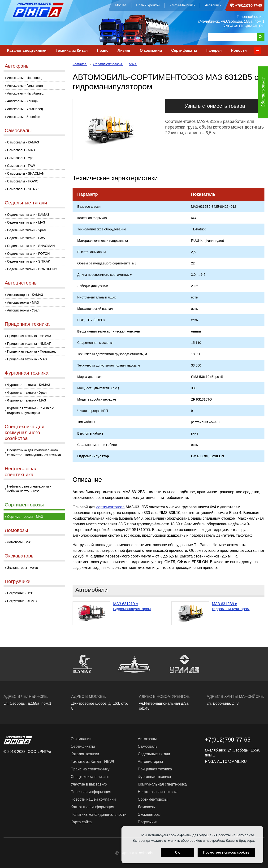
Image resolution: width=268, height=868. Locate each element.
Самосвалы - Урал (21, 158)
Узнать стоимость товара (215, 106)
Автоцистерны (21, 283)
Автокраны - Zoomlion (24, 117)
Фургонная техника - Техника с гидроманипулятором (30, 410)
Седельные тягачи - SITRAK (29, 261)
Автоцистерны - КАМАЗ (25, 295)
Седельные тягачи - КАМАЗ (28, 215)
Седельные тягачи (26, 203)
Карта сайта (81, 822)
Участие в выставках (89, 784)
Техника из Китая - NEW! (92, 762)
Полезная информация (91, 792)
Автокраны (17, 66)
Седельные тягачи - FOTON (28, 254)
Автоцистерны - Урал (23, 310)
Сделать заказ (263, 93)
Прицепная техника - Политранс (32, 351)
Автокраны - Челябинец (25, 93)
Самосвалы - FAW (21, 166)
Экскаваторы (20, 556)
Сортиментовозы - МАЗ (25, 517)
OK (177, 852)
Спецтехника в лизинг (90, 777)
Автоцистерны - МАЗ (23, 302)
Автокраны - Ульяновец (25, 109)
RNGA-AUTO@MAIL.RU (244, 26)
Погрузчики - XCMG (22, 601)
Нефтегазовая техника (158, 792)
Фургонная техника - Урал (27, 393)
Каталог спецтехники (27, 50)
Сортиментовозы (24, 505)
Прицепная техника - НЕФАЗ (29, 336)
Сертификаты (184, 50)
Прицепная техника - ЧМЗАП (29, 344)
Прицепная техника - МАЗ (27, 359)
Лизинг (124, 50)
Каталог (80, 64)
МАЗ (133, 64)
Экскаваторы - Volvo (23, 568)
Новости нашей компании (93, 799)
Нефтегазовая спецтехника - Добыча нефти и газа (29, 489)
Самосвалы (18, 130)
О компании (151, 50)
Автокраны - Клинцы (23, 101)
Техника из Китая (71, 50)
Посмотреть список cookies (226, 852)
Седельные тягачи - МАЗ (26, 222)
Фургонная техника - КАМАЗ (29, 385)
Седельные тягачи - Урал (26, 230)
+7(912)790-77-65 (249, 5)
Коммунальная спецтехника (162, 784)
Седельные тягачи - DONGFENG (32, 269)
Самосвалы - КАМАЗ (23, 142)
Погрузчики (18, 581)
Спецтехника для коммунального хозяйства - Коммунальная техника (34, 453)
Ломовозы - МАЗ (20, 542)
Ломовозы (16, 530)
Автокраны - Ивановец (24, 78)
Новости (239, 50)
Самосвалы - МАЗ (21, 150)
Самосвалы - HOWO (23, 181)
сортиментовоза (111, 507)
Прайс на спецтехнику (90, 769)
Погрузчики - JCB (20, 593)
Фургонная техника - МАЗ (27, 400)
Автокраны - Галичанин (25, 86)
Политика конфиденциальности (99, 814)
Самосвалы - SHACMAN (26, 173)
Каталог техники (85, 754)
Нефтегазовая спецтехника (21, 471)
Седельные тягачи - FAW (26, 238)
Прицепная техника (27, 324)
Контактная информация (92, 807)
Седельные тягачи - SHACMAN (31, 246)
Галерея (214, 50)
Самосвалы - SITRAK (24, 189)
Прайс (103, 50)
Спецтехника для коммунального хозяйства (25, 432)
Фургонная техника (27, 373)
